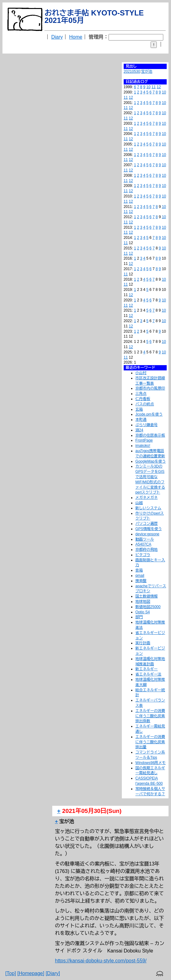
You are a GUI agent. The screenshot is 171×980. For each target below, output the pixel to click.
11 (154, 87)
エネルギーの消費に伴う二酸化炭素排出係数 (150, 716)
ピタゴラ (143, 555)
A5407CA (143, 544)
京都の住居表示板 (150, 435)
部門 (139, 617)
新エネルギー (147, 669)
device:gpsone (147, 534)
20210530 (132, 71)
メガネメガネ (147, 498)
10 (148, 87)
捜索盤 (141, 581)
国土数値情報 (147, 596)
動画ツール (145, 539)
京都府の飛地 (147, 550)
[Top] (11, 973)
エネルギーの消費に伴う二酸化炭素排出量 (150, 742)
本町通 (141, 420)
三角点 (141, 394)
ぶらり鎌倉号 (147, 425)
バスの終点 (145, 404)
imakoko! (143, 446)
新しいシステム (148, 508)
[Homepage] (31, 973)
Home (76, 37)
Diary (57, 37)
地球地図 (143, 602)
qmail (140, 576)
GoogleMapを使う (151, 461)
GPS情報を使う (149, 529)
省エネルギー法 (148, 674)
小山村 (141, 373)
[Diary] (53, 973)
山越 (139, 503)
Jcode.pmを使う (149, 414)
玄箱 (139, 409)
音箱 (139, 570)
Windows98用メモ (151, 763)
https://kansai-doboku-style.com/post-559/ (101, 961)
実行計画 (143, 643)
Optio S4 (143, 612)
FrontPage (144, 440)
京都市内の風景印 (150, 388)
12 (159, 87)
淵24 (139, 430)
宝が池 (147, 71)
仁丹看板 (143, 399)
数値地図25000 (148, 607)
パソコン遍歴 (147, 524)
